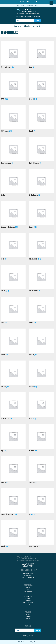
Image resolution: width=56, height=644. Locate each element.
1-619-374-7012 (29, 576)
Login (18, 5)
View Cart (23, 5)
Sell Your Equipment (28, 596)
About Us (28, 594)
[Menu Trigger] (51, 3)
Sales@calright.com (30, 578)
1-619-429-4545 (30, 574)
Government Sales (37, 26)
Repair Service (18, 26)
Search (38, 20)
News (28, 590)
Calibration (27, 26)
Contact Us (28, 605)
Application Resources (28, 602)
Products (28, 588)
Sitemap (28, 615)
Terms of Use (28, 619)
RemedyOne (31, 636)
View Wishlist (30, 5)
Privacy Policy (28, 617)
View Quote (37, 5)
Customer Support (28, 592)
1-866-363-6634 (32, 2)
